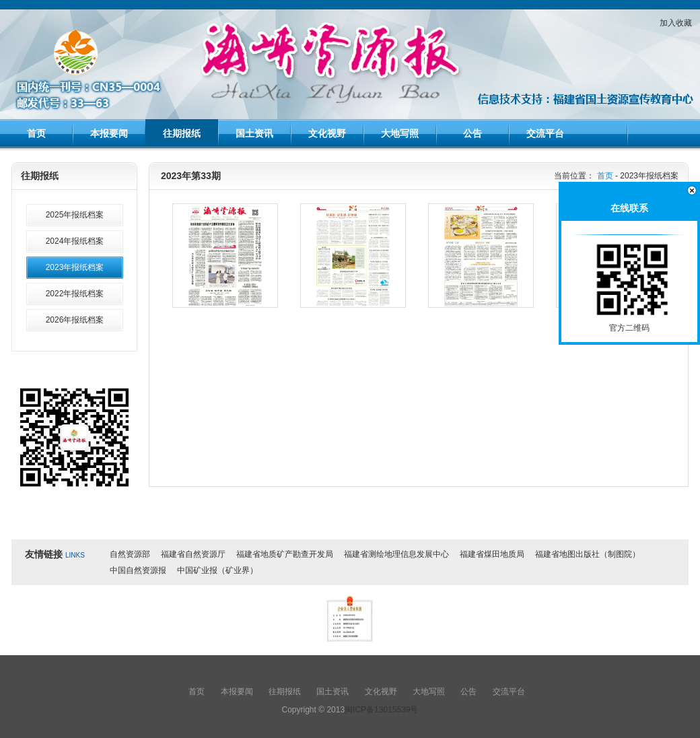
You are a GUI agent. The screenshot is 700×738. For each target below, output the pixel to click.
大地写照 (400, 133)
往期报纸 (182, 133)
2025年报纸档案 (75, 215)
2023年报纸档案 (75, 267)
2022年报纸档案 (75, 294)
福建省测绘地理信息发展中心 (396, 554)
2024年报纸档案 (75, 241)
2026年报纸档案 (75, 320)
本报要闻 (109, 133)
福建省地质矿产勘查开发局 (285, 554)
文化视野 (327, 133)
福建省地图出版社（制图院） (588, 554)
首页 (36, 133)
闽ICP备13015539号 (381, 710)
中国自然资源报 (138, 570)
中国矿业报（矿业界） (217, 570)
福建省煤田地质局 (492, 554)
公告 (473, 133)
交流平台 (545, 133)
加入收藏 (676, 23)
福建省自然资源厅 (193, 554)
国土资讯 (254, 133)
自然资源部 (130, 554)
